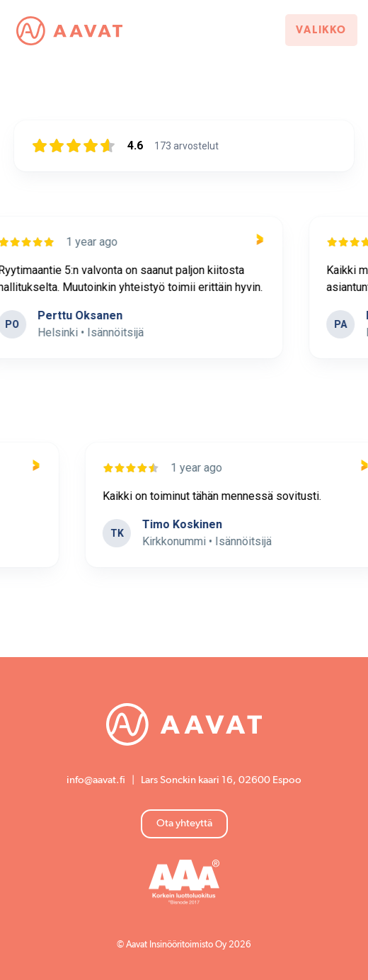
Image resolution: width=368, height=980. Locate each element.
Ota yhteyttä (184, 823)
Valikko (321, 30)
